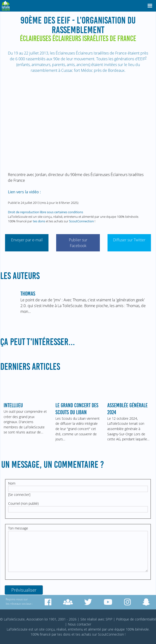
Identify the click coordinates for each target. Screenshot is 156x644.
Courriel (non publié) (23, 503)
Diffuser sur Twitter (129, 240)
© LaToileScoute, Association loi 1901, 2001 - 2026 (38, 619)
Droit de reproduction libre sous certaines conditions (45, 212)
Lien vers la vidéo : (24, 192)
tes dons (39, 221)
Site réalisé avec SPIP (96, 619)
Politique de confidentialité (136, 619)
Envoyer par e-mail (27, 240)
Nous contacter (80, 624)
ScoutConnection (81, 221)
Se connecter (19, 495)
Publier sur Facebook (78, 243)
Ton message (18, 528)
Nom (12, 483)
